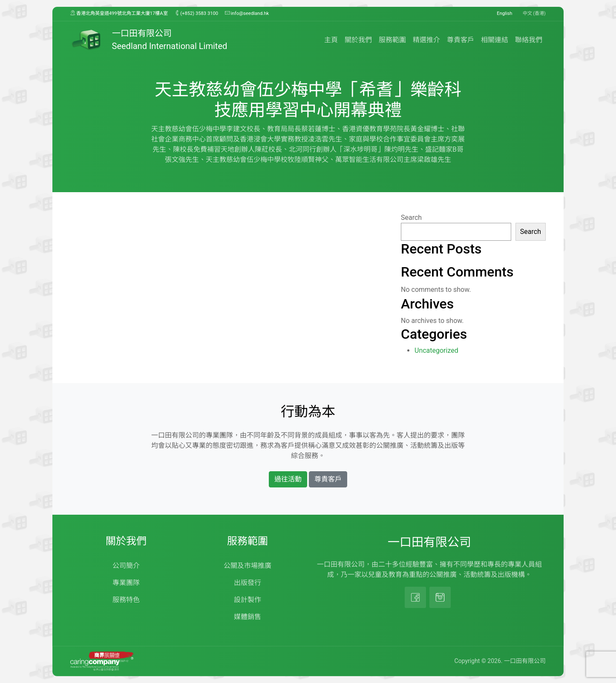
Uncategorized (436, 350)
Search (411, 218)
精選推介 (426, 40)
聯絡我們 (529, 40)
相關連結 (495, 40)
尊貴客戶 (461, 40)
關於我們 (358, 40)
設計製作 (248, 600)
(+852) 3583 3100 (197, 13)
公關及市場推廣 (248, 566)
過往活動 (288, 479)
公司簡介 (126, 566)
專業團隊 (126, 583)
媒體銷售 (248, 617)
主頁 (331, 40)
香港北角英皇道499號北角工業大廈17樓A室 (119, 13)
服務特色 (126, 600)
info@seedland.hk (247, 13)
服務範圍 (392, 40)
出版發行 (248, 583)
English (504, 13)
